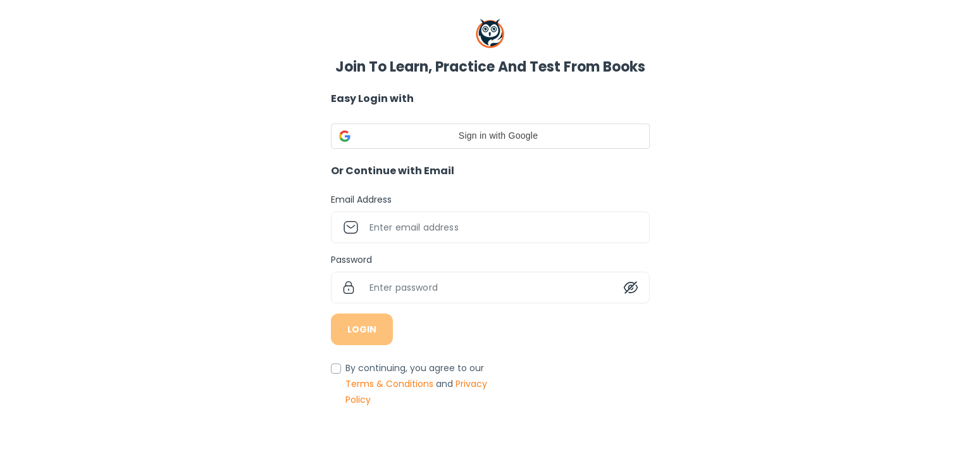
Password (351, 260)
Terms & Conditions (391, 384)
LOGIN (362, 329)
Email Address (361, 199)
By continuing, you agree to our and (416, 384)
